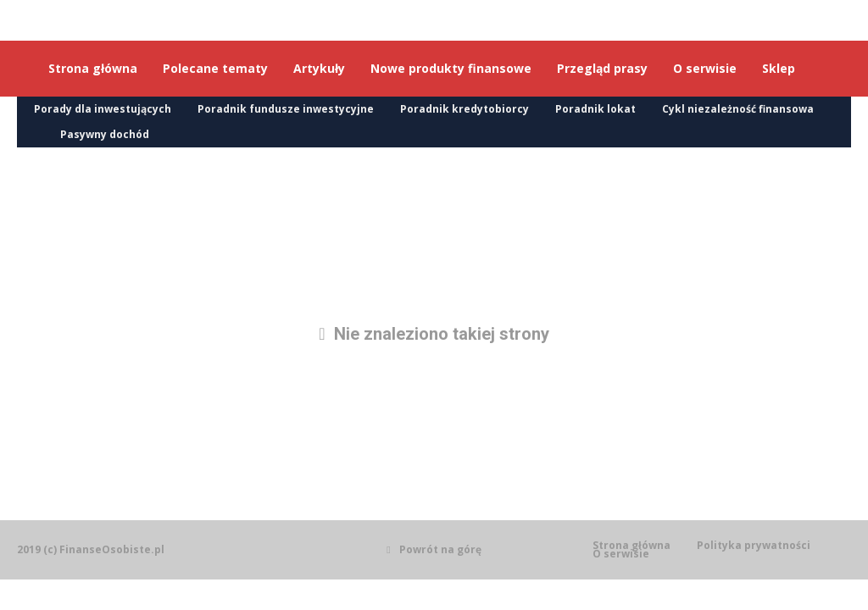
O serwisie (621, 554)
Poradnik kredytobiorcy (465, 109)
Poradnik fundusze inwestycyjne (286, 109)
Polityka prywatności (754, 546)
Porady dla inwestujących (103, 109)
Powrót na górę (434, 549)
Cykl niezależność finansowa (738, 109)
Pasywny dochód (105, 134)
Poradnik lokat (595, 109)
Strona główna (632, 546)
